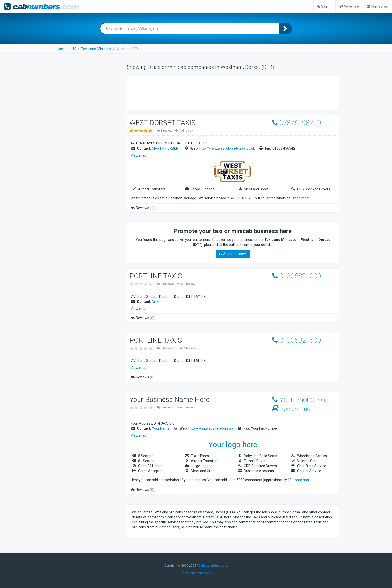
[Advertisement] (223, 92)
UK (74, 49)
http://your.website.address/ (211, 428)
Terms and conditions (196, 573)
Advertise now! (233, 254)
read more (302, 198)
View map (138, 155)
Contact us (377, 6)
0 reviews (166, 284)
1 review (165, 131)
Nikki (156, 302)
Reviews (142, 208)
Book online (291, 409)
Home (62, 49)
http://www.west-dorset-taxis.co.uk (227, 148)
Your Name (161, 428)
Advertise (349, 6)
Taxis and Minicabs (96, 49)
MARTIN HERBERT (166, 148)
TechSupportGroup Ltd (212, 566)
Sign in (324, 6)
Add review (185, 131)
